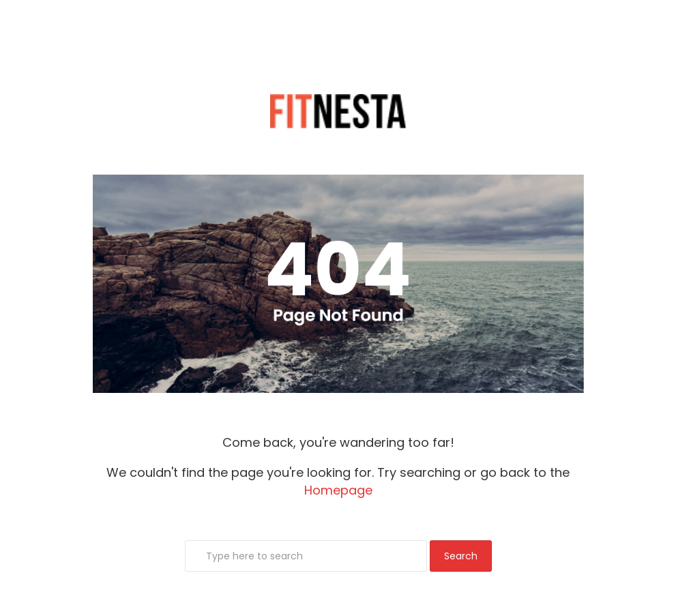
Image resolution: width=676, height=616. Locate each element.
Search (461, 556)
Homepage (338, 490)
